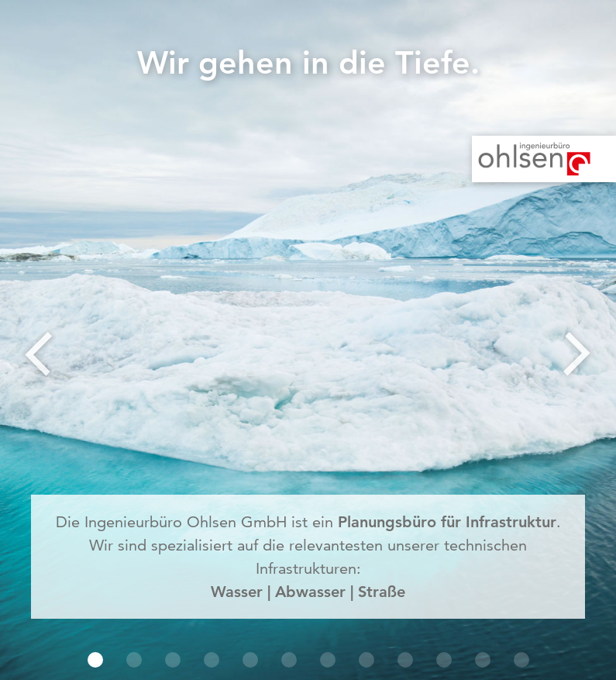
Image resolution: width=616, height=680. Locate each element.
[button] (95, 660)
